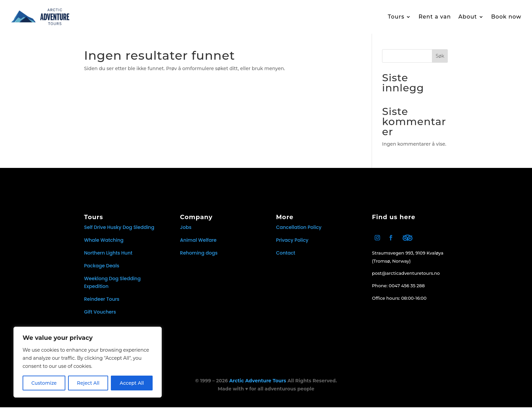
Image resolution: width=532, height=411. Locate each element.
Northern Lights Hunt (108, 257)
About (467, 17)
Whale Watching (104, 244)
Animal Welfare (198, 244)
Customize (44, 383)
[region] (88, 362)
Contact (286, 257)
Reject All (88, 383)
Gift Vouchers (100, 316)
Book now (506, 17)
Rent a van (435, 17)
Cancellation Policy (299, 231)
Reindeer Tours (102, 303)
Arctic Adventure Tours (258, 385)
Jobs (186, 231)
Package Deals (102, 270)
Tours (396, 17)
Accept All (132, 383)
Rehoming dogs (199, 257)
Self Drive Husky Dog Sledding (119, 231)
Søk (440, 60)
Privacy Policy (292, 244)
